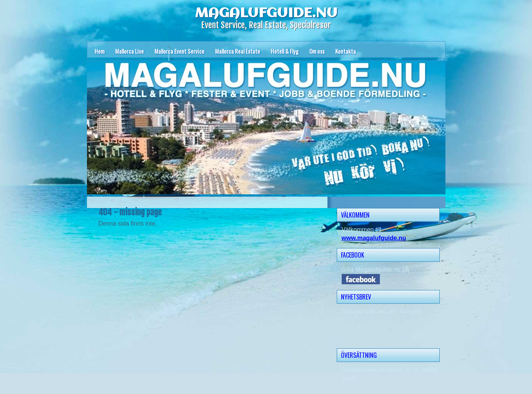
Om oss (317, 51)
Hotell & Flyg (285, 51)
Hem (100, 51)
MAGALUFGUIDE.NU (266, 13)
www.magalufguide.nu (374, 238)
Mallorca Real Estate (238, 51)
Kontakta (346, 51)
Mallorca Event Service (179, 51)
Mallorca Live (129, 51)
